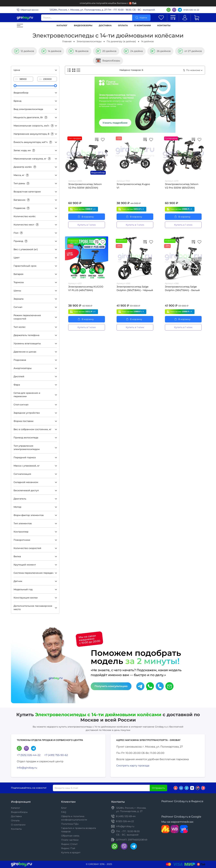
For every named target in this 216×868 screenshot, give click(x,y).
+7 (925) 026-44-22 (29, 755)
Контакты (164, 25)
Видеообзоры (83, 25)
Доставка (105, 25)
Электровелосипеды (89, 41)
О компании (143, 25)
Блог (64, 808)
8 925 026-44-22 (191, 10)
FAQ (64, 812)
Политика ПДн (70, 824)
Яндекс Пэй (68, 848)
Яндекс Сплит (69, 844)
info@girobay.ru (27, 768)
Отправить (158, 788)
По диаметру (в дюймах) (121, 41)
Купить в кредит (71, 852)
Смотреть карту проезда (133, 766)
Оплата (123, 25)
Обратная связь (70, 836)
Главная (67, 41)
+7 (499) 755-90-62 (56, 755)
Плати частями (70, 840)
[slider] (15, 86)
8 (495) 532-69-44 (126, 816)
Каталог (62, 25)
